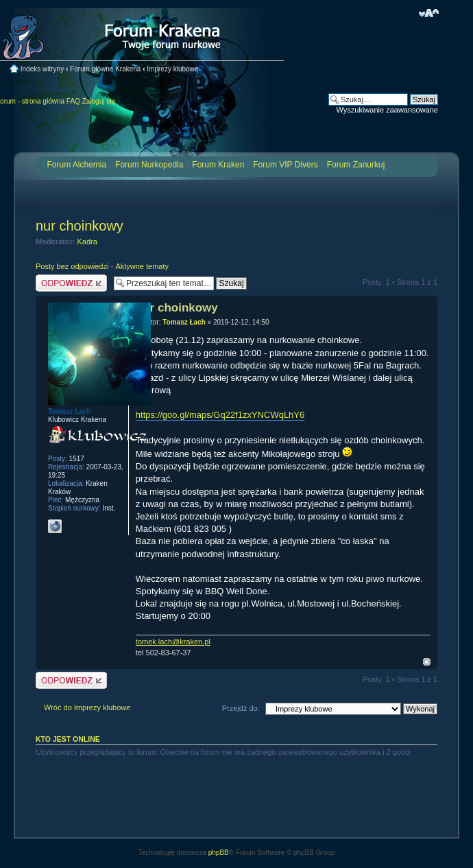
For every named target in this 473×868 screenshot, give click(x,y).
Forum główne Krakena (105, 69)
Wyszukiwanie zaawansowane (387, 110)
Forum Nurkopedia (149, 165)
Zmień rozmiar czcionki (429, 13)
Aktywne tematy (142, 266)
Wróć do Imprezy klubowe (87, 707)
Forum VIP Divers (285, 165)
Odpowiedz (71, 283)
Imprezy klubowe (172, 69)
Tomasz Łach (184, 322)
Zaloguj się (99, 101)
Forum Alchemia (76, 165)
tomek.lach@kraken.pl (173, 642)
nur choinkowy (80, 226)
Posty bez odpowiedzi (72, 266)
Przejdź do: (241, 708)
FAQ (73, 101)
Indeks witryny (42, 69)
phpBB (219, 853)
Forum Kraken (218, 165)
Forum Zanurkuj (356, 165)
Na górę (427, 662)
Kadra (87, 242)
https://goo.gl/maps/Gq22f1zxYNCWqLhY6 (220, 415)
